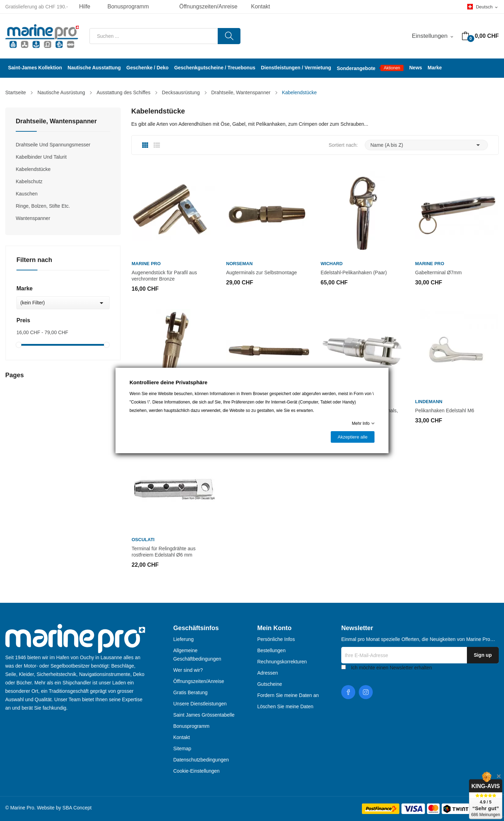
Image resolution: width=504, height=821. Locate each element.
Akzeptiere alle (353, 437)
